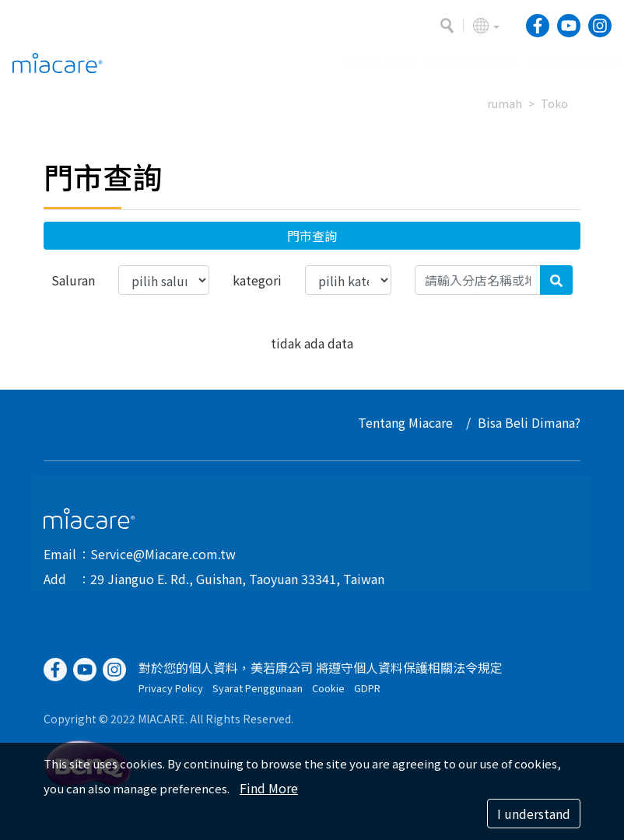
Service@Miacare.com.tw (163, 554)
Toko (554, 103)
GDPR (367, 696)
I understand (534, 814)
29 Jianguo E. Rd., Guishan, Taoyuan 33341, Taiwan (237, 579)
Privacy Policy (171, 696)
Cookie (328, 696)
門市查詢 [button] (312, 236)
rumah (505, 103)
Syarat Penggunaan (258, 696)
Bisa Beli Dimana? (530, 422)
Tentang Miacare (406, 422)
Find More (269, 788)
